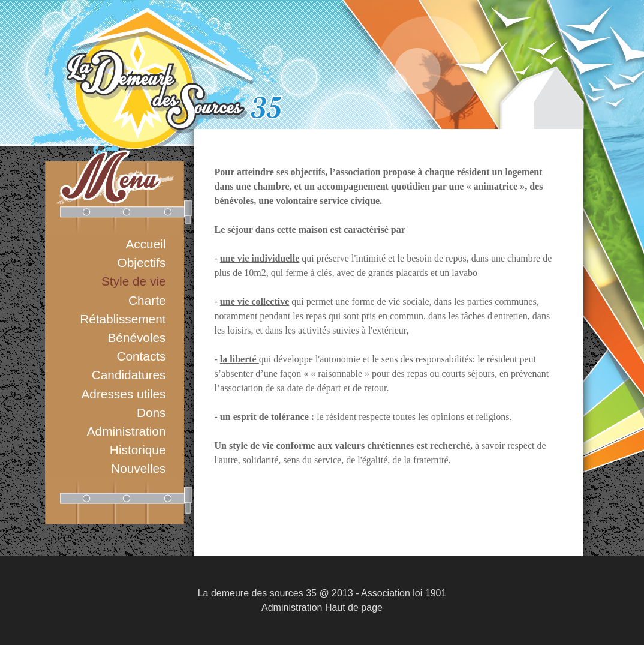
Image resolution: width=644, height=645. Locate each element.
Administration (127, 431)
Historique (138, 450)
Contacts (141, 356)
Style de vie (134, 281)
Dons (151, 412)
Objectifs (142, 262)
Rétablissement (123, 319)
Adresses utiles (123, 394)
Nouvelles (138, 468)
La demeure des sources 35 (257, 593)
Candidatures (129, 375)
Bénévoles (136, 337)
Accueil (145, 244)
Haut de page (354, 607)
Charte (147, 300)
